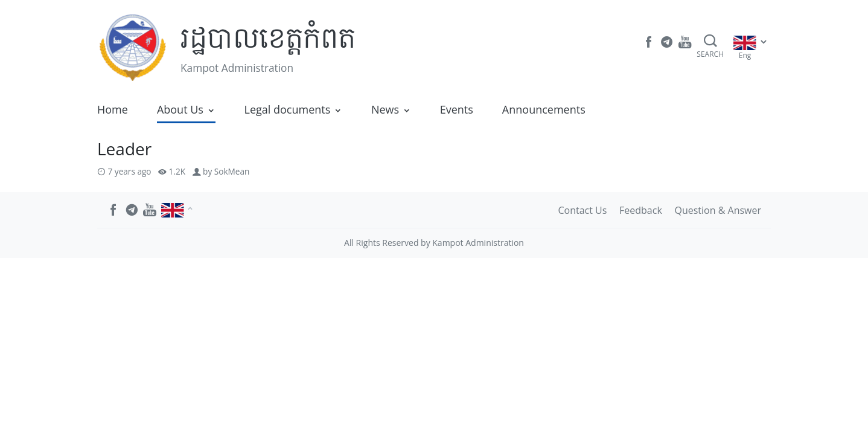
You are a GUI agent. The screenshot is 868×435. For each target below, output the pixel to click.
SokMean (232, 171)
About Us (180, 109)
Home (113, 109)
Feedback (641, 210)
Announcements (544, 109)
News (385, 109)
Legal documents (288, 109)
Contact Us (582, 210)
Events (457, 109)
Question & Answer (718, 210)
